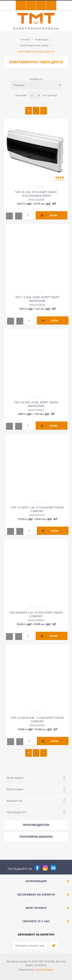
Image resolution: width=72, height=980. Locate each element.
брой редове (15, 789)
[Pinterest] (61, 868)
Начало (25, 39)
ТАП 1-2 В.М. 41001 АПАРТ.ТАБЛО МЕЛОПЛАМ (37, 299)
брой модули (15, 778)
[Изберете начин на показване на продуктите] (36, 85)
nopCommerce (44, 970)
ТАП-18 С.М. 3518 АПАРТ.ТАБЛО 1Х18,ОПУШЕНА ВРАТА (36, 194)
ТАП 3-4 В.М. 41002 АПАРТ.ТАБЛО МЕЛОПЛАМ (36, 404)
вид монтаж (14, 801)
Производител (16, 812)
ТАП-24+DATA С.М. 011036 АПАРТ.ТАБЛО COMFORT (36, 614)
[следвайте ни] (53, 868)
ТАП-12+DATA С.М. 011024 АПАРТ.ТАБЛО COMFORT (37, 509)
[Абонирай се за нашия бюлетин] (30, 945)
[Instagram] (45, 868)
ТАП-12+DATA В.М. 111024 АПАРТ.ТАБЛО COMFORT (37, 719)
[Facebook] (37, 868)
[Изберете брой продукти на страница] (34, 95)
